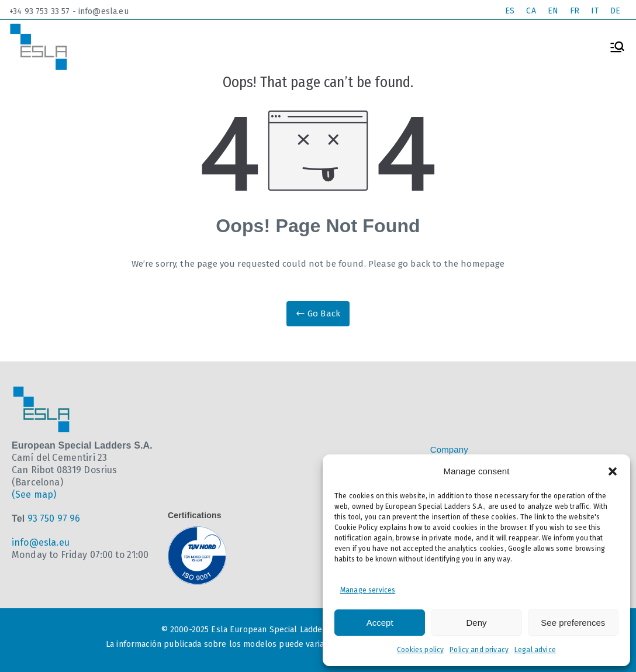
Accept (380, 623)
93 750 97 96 (54, 518)
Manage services (368, 590)
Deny (476, 623)
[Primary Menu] (617, 47)
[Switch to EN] (553, 11)
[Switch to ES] (510, 11)
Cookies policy (420, 650)
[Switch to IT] (594, 11)
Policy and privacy (479, 650)
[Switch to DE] (615, 11)
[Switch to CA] (531, 11)
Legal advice (535, 650)
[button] (613, 471)
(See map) (34, 494)
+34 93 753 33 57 (39, 11)
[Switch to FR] (575, 11)
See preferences (573, 623)
